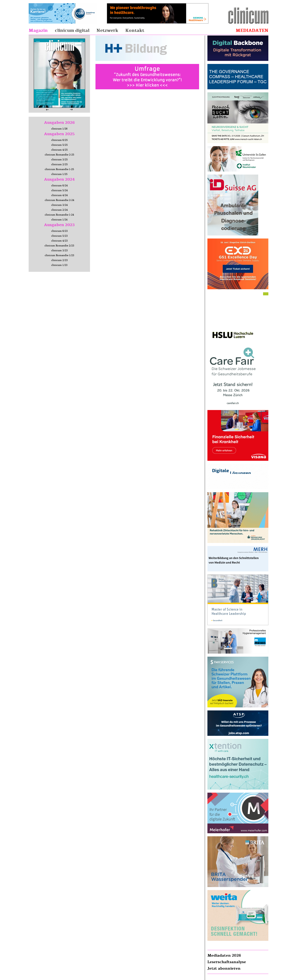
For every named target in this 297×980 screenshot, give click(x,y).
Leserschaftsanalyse (227, 962)
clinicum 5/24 (59, 190)
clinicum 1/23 (59, 265)
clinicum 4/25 (59, 150)
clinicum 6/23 (59, 231)
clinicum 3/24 (59, 205)
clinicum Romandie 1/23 (59, 255)
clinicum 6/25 (59, 140)
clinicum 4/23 (59, 241)
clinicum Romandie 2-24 (59, 200)
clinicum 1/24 (59, 220)
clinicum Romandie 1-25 (59, 169)
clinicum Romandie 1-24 (59, 215)
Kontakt (135, 30)
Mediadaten (252, 30)
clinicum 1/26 (59, 129)
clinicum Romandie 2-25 (59, 155)
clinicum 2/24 (59, 210)
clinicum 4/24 (59, 195)
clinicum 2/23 (59, 260)
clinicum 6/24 (59, 186)
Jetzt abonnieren (224, 968)
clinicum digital (72, 30)
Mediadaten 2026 (224, 955)
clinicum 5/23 (59, 236)
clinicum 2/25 (59, 164)
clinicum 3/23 (59, 250)
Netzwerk (107, 30)
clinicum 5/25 (59, 145)
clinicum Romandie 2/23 (59, 246)
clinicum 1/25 (59, 174)
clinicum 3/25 (59, 160)
